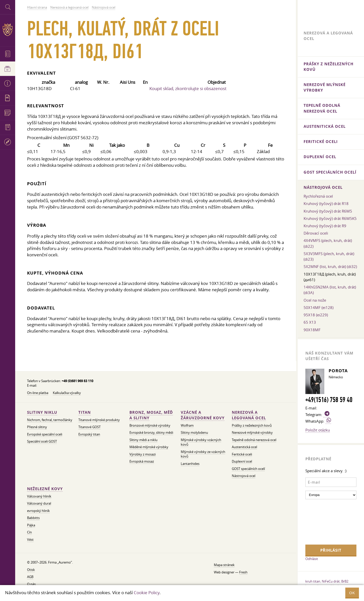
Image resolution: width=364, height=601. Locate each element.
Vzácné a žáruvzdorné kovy (203, 415)
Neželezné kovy (45, 489)
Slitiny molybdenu (194, 433)
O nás (31, 584)
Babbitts (33, 518)
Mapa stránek (224, 565)
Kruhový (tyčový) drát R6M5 (328, 211)
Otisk (31, 570)
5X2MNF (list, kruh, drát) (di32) (330, 266)
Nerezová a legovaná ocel (249, 415)
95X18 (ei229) (316, 315)
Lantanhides (190, 464)
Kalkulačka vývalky (67, 393)
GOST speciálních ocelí (248, 469)
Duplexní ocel (242, 461)
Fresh (243, 572)
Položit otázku (318, 430)
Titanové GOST (89, 427)
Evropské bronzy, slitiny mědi (151, 433)
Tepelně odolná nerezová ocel (254, 440)
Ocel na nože (315, 300)
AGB (30, 577)
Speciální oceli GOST (42, 441)
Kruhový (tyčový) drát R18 (326, 203)
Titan (85, 412)
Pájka (31, 525)
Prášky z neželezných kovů (252, 426)
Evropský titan (89, 434)
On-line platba (38, 393)
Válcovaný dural (39, 503)
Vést (30, 540)
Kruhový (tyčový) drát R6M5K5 (330, 218)
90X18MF (312, 330)
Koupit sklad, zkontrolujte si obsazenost (188, 88)
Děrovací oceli (316, 233)
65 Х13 (310, 322)
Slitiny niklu (42, 412)
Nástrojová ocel (244, 476)
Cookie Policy (147, 593)
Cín (29, 532)
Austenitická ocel (244, 447)
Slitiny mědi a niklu (143, 440)
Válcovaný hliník (39, 496)
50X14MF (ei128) (318, 307)
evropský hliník (38, 511)
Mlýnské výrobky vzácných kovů (201, 442)
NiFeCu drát (331, 581)
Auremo (8, 30)
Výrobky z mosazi (143, 454)
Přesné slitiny (37, 427)
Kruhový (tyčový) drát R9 (325, 226)
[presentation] (326, 521)
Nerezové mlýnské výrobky (252, 433)
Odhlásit (312, 559)
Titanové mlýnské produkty (99, 420)
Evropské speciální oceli (45, 434)
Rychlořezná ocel (318, 196)
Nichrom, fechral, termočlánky (50, 420)
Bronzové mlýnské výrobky (150, 426)
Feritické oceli (242, 454)
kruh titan (313, 581)
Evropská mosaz (142, 461)
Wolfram (187, 426)
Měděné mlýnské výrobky (149, 447)
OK (352, 593)
